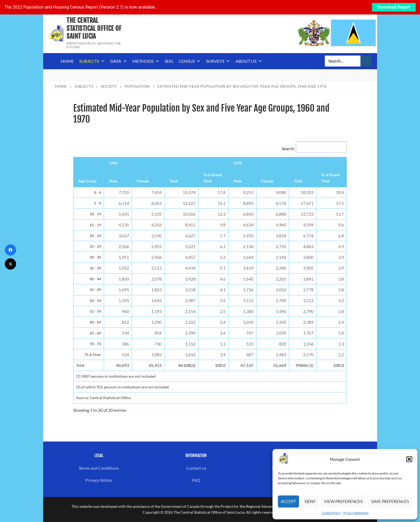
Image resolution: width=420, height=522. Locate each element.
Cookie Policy (331, 513)
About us (249, 61)
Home (67, 61)
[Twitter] (10, 264)
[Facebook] (10, 250)
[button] (409, 459)
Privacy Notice (99, 480)
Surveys (218, 61)
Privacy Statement (356, 513)
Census (190, 61)
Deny (310, 501)
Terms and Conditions (99, 468)
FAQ (196, 480)
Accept (288, 501)
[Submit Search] (366, 61)
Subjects (92, 61)
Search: (314, 148)
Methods (146, 61)
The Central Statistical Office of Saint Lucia (94, 28)
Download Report (394, 7)
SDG (169, 61)
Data (119, 61)
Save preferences (390, 501)
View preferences (343, 501)
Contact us (196, 468)
